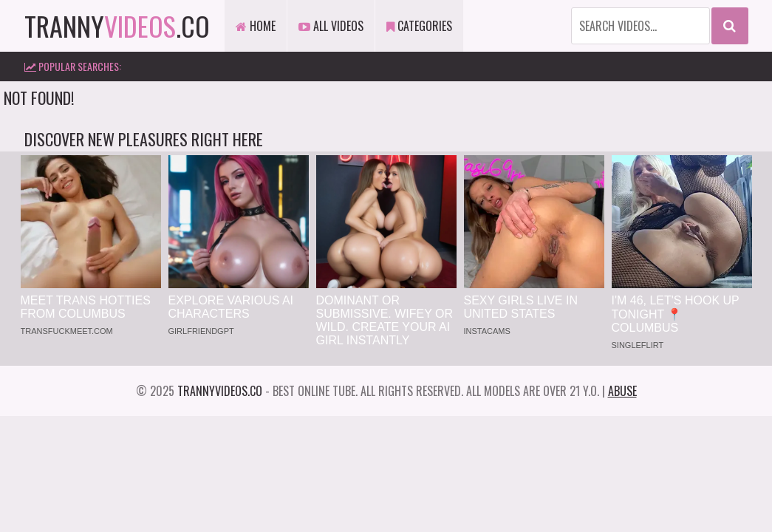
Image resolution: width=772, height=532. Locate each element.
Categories (419, 26)
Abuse (622, 391)
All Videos (331, 26)
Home (256, 26)
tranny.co (117, 25)
